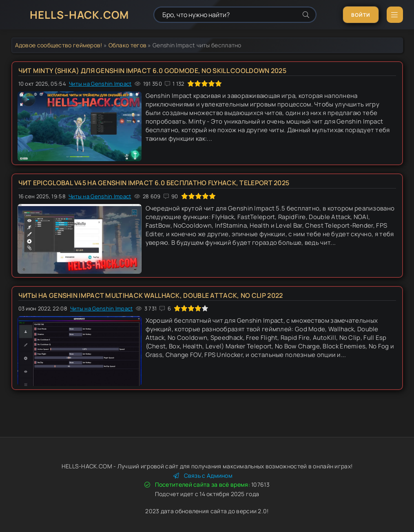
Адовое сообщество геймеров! (59, 45)
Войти (361, 15)
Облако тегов (128, 45)
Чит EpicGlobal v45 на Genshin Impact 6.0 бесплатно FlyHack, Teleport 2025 (154, 183)
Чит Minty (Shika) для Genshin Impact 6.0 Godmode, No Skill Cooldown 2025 (153, 71)
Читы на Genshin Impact (100, 84)
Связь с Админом (203, 475)
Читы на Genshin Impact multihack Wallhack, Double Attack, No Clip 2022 (151, 295)
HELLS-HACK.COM (79, 15)
